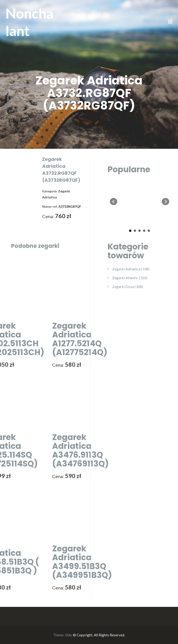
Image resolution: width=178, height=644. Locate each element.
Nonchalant (30, 22)
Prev (114, 202)
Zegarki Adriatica (131, 269)
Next (165, 202)
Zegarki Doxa (128, 286)
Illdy (68, 635)
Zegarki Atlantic (130, 278)
